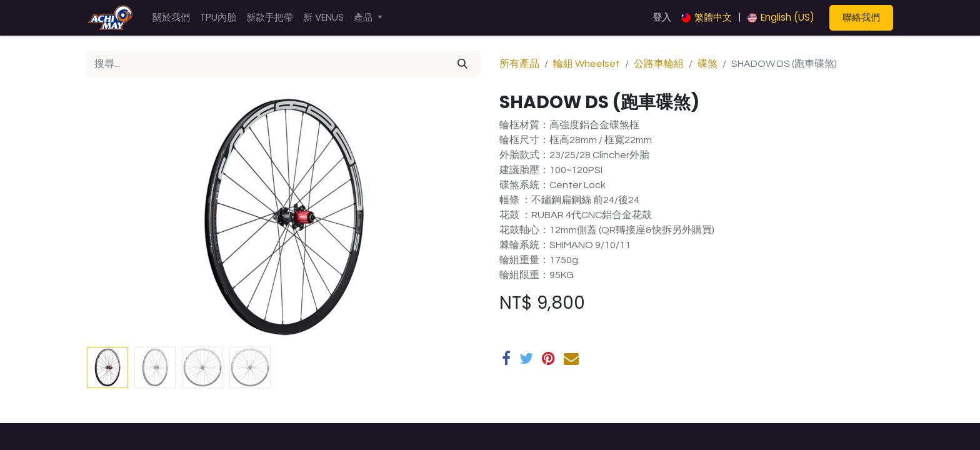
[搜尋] (462, 64)
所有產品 (519, 64)
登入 (662, 17)
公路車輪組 (659, 64)
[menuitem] (171, 18)
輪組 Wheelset (587, 64)
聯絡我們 (861, 17)
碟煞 (707, 64)
